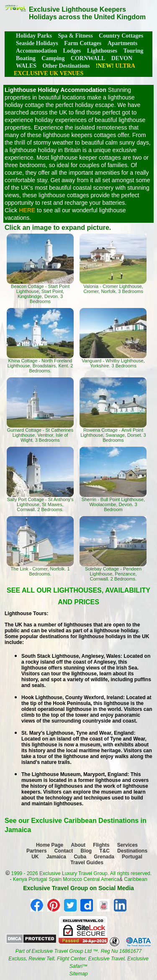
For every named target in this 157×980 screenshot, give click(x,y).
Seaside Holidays (37, 43)
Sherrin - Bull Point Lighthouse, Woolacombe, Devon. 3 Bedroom (113, 479)
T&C (104, 851)
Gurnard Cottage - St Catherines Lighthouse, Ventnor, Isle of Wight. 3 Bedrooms (40, 410)
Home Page (50, 845)
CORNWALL (88, 58)
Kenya (20, 879)
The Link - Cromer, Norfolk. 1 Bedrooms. (40, 546)
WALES (26, 66)
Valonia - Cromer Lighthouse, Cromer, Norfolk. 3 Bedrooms (113, 264)
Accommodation (36, 51)
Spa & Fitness (75, 36)
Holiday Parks (34, 36)
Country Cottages (121, 36)
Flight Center (71, 959)
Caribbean (135, 879)
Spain (55, 879)
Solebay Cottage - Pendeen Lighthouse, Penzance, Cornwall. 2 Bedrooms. (113, 549)
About (78, 845)
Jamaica (56, 857)
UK (35, 857)
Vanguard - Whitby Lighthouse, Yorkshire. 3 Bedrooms (113, 338)
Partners (37, 851)
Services (127, 845)
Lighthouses (102, 51)
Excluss (17, 959)
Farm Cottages (83, 43)
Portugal (132, 857)
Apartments (123, 43)
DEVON (122, 58)
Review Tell (41, 959)
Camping (53, 58)
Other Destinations (66, 66)
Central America (102, 879)
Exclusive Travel (106, 959)
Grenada (104, 857)
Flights (101, 845)
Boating (26, 58)
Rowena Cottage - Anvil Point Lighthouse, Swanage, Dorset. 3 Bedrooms (113, 410)
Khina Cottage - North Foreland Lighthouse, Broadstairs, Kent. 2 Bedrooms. (40, 341)
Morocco (72, 879)
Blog (86, 851)
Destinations (132, 851)
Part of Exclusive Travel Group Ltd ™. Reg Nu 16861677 (78, 951)
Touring (134, 51)
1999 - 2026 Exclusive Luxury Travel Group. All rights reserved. (82, 873)
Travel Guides (87, 863)
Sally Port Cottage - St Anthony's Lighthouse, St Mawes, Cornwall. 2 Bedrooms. (40, 479)
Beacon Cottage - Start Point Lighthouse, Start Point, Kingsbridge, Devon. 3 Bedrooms (40, 269)
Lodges (72, 51)
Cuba (80, 857)
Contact (64, 851)
